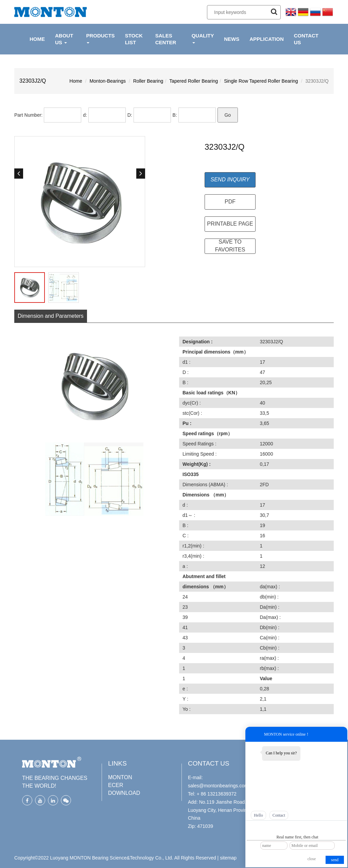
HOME (37, 39)
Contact (279, 815)
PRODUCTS (100, 38)
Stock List (134, 39)
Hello (258, 815)
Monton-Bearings (108, 81)
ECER (116, 785)
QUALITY (203, 38)
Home (76, 81)
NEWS (232, 39)
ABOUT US (64, 39)
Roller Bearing (148, 81)
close (312, 859)
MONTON (120, 777)
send (335, 860)
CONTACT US (306, 39)
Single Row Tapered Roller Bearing (261, 81)
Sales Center (166, 39)
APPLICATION (267, 39)
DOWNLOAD (124, 793)
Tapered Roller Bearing (194, 81)
